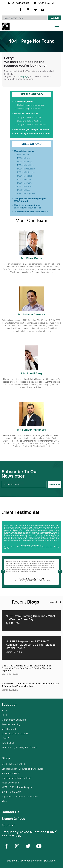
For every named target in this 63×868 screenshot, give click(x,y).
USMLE (5, 738)
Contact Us (10, 812)
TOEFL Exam (8, 743)
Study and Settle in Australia (29, 121)
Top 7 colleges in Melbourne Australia (33, 134)
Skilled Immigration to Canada (30, 109)
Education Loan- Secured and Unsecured (23, 769)
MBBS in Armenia (25, 183)
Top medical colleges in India (16, 778)
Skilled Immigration (24, 101)
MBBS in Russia (24, 179)
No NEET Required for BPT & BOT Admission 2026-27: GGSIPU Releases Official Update (31, 645)
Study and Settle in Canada (29, 117)
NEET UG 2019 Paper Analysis (17, 787)
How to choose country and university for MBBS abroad (28, 206)
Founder (8, 825)
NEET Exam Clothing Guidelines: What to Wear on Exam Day (30, 618)
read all (53, 602)
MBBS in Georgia (25, 162)
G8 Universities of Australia (15, 734)
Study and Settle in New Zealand (31, 124)
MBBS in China (24, 158)
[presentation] (3, 571)
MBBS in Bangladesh (26, 193)
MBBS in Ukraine (25, 176)
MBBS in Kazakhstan (26, 165)
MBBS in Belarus (24, 186)
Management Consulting (14, 720)
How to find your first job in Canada (31, 130)
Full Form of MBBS (11, 773)
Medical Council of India (14, 764)
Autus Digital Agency (45, 861)
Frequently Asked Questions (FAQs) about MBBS (30, 834)
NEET (4, 715)
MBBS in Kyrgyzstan (26, 169)
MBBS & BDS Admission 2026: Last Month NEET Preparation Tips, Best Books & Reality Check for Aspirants (27, 668)
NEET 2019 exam (10, 783)
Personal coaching (11, 724)
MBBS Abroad (23, 155)
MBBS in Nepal (24, 190)
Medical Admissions (24, 151)
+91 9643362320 (19, 3)
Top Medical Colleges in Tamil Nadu (20, 797)
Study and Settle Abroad (26, 114)
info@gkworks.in (45, 3)
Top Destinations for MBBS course (31, 212)
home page (23, 76)
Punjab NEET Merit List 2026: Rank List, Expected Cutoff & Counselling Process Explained (31, 685)
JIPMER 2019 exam (11, 792)
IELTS (4, 711)
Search (55, 18)
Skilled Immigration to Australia (31, 105)
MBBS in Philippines (26, 172)
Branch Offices (13, 819)
